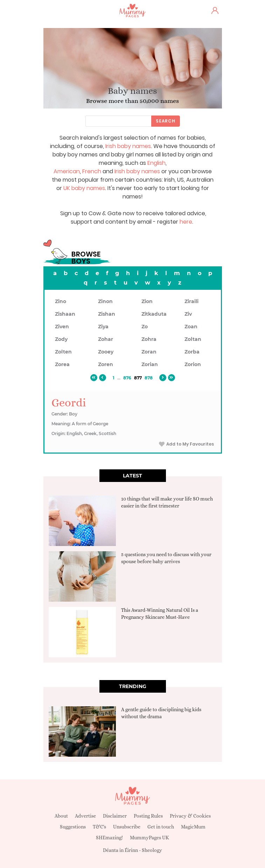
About (61, 816)
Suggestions (73, 827)
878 (149, 378)
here (186, 222)
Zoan (191, 327)
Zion (147, 301)
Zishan (107, 314)
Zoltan (193, 339)
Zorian (150, 364)
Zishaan (65, 314)
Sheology (152, 850)
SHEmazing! (109, 838)
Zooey (106, 352)
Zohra (149, 339)
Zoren (106, 364)
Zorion (193, 364)
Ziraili (191, 301)
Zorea (62, 364)
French (92, 171)
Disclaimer (115, 816)
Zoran (149, 352)
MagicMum (193, 827)
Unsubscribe (127, 827)
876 (127, 378)
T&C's (99, 827)
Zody (61, 339)
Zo (145, 327)
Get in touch (161, 827)
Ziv (188, 314)
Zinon (105, 301)
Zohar (106, 339)
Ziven (62, 327)
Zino (61, 301)
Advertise (85, 816)
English (156, 163)
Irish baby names (128, 146)
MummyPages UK (149, 838)
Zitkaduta (154, 314)
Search (166, 121)
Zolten (63, 352)
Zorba (192, 352)
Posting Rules (148, 816)
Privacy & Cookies (190, 816)
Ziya (103, 327)
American (67, 171)
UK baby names (84, 188)
